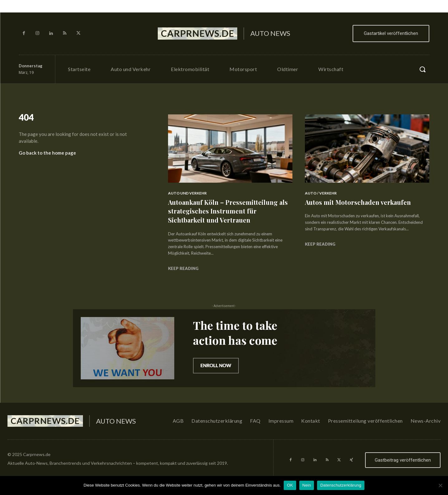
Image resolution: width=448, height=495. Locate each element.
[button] (422, 69)
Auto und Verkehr (187, 193)
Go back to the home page (47, 155)
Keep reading (183, 268)
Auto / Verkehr (321, 193)
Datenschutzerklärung (341, 485)
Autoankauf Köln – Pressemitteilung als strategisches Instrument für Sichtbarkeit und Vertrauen (227, 211)
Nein (307, 485)
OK (290, 485)
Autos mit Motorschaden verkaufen (362, 202)
